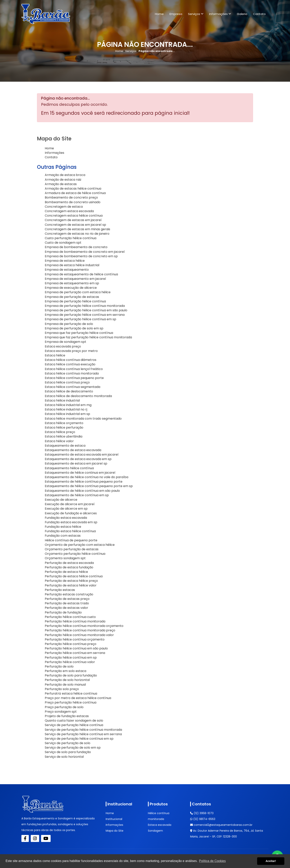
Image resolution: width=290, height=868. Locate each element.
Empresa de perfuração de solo (69, 324)
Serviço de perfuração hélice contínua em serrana (83, 734)
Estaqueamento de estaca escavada (73, 450)
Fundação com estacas (63, 536)
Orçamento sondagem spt (65, 558)
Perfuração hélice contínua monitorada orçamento (84, 626)
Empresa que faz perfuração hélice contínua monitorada (88, 337)
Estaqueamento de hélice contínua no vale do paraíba (87, 477)
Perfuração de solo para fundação (71, 675)
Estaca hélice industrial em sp (67, 414)
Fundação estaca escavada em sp (71, 522)
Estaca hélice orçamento (64, 423)
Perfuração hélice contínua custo (70, 617)
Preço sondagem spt (61, 712)
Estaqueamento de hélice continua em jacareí (80, 473)
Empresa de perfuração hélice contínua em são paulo (86, 310)
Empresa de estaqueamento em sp (72, 283)
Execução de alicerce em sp (66, 509)
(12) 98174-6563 (203, 819)
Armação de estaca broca (65, 175)
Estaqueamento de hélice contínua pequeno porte (84, 482)
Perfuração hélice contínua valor (70, 662)
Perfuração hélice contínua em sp (71, 658)
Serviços (196, 14)
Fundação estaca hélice (63, 527)
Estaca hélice (55, 355)
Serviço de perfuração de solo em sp (73, 748)
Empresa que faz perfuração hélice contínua (79, 333)
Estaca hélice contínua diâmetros (71, 360)
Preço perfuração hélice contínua (71, 702)
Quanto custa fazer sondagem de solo (74, 721)
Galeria (242, 14)
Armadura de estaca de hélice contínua (75, 193)
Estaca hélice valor (59, 441)
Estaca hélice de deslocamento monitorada (78, 396)
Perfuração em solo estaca (65, 671)
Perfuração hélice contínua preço (71, 644)
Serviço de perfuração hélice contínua (74, 725)
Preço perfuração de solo (64, 707)
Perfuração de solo (59, 666)
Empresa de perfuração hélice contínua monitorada (85, 306)
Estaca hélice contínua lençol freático (74, 369)
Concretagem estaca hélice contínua (74, 216)
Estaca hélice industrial (62, 400)
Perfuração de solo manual (65, 685)
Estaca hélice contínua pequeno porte (74, 378)
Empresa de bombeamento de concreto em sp (81, 256)
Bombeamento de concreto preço (71, 197)
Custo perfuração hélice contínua (71, 238)
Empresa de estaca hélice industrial (72, 265)
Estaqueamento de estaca (65, 446)
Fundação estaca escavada (66, 518)
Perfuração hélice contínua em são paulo (76, 648)
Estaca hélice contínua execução (70, 364)
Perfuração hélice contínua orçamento (75, 639)
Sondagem (155, 831)
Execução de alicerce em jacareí (70, 504)
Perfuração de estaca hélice (66, 572)
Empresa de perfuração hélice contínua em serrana (85, 315)
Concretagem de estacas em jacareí (73, 220)
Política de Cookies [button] (212, 861)
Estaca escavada (160, 825)
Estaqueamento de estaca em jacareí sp (76, 463)
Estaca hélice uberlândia (64, 436)
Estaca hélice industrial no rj (66, 409)
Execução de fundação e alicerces (71, 513)
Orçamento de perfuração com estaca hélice (80, 545)
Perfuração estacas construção (69, 594)
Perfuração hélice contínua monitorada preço (80, 630)
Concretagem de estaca (64, 207)
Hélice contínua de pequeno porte (71, 540)
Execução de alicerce (61, 500)
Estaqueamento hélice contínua (69, 468)
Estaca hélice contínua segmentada (72, 387)
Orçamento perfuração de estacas (72, 549)
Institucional (114, 819)
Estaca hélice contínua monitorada (72, 373)
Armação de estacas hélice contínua (73, 189)
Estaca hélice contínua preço (67, 382)
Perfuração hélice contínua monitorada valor (79, 635)
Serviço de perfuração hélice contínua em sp (79, 739)
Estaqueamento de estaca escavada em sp (78, 459)
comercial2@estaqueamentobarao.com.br (221, 825)
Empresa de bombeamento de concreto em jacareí (85, 252)
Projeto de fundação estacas (67, 716)
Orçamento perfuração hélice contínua (75, 554)
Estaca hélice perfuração (64, 427)
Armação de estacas (61, 184)
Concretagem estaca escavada (69, 211)
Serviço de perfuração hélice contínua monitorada (83, 730)
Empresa (176, 14)
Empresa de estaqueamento (67, 270)
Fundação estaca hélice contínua (70, 531)
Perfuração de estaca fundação (69, 567)
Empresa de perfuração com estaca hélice (78, 292)
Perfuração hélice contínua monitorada (75, 621)
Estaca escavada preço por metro (71, 351)
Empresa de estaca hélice (65, 261)
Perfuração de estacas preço (67, 599)
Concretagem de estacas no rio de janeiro (77, 234)
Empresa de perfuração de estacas (72, 297)
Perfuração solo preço (62, 689)
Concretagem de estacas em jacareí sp (75, 225)
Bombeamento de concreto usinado (73, 202)
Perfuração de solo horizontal (67, 680)
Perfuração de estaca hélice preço (71, 581)
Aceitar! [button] (271, 861)
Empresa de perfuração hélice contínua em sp (80, 319)
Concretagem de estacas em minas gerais (77, 229)
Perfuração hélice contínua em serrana (75, 653)
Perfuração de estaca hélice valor (71, 585)
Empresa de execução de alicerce (71, 288)
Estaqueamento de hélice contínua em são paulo (82, 491)
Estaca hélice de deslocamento (69, 391)
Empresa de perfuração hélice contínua (75, 301)
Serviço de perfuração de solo (68, 743)
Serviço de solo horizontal (64, 757)
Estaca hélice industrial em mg (68, 405)
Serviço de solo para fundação (68, 752)
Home (159, 14)
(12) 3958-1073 (202, 813)
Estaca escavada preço (63, 346)
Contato (259, 14)
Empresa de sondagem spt (65, 342)
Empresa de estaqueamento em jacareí (75, 279)
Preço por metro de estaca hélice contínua (78, 698)
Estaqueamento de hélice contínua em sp (77, 495)
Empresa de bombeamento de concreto (76, 247)
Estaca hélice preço (60, 432)
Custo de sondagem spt (63, 243)
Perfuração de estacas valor (66, 608)
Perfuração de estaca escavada (69, 563)
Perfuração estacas (60, 590)
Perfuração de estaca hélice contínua (74, 576)
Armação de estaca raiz (63, 180)
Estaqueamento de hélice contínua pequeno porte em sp (89, 486)
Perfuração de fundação (63, 612)
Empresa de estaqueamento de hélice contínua (81, 274)
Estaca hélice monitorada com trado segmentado (83, 419)
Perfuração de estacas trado (67, 603)
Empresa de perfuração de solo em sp (74, 328)
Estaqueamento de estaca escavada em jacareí (82, 455)
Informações (220, 14)
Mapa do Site (115, 831)
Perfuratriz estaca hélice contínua (71, 693)
